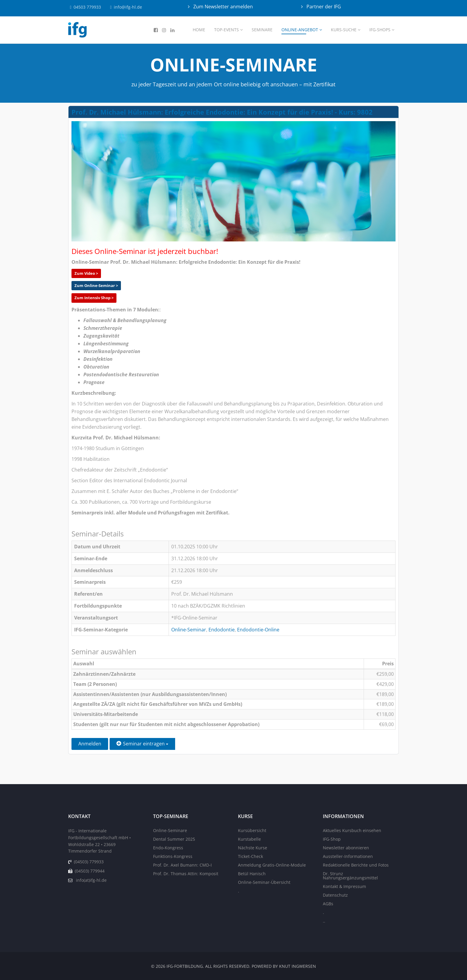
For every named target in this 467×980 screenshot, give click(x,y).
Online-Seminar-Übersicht (264, 882)
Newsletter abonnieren (346, 848)
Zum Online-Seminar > (96, 285)
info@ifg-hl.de (129, 7)
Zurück (258, 744)
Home (199, 30)
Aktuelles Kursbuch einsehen (352, 830)
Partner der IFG (323, 7)
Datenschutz (335, 895)
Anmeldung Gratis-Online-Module (272, 865)
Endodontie (222, 630)
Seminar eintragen (142, 744)
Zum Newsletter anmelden (222, 7)
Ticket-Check (250, 856)
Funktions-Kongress (173, 856)
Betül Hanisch (252, 874)
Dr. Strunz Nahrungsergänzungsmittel (350, 876)
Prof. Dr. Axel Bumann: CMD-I (182, 865)
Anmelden (90, 744)
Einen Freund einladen (209, 744)
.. (324, 921)
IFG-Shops (380, 30)
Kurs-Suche (344, 30)
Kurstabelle (249, 839)
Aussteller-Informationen (348, 856)
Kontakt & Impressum (344, 886)
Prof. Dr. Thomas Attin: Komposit (186, 874)
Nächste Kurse (253, 848)
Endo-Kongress (168, 848)
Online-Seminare (170, 830)
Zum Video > (86, 273)
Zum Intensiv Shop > (94, 298)
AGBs (328, 904)
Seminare (262, 30)
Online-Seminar (189, 630)
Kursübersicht (252, 830)
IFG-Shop (332, 839)
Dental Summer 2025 (174, 839)
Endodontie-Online (258, 630)
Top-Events (227, 30)
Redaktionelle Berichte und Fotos (356, 865)
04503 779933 (88, 7)
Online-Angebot (300, 30)
